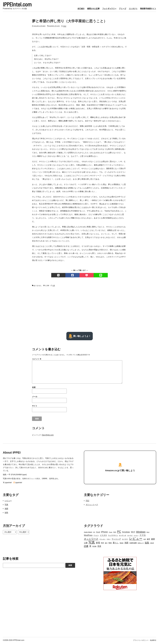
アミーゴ (123, 9)
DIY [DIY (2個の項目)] (94, 533)
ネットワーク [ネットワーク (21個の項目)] (91, 539)
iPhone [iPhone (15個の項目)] (104, 533)
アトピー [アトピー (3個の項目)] (96, 536)
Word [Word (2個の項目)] (148, 533)
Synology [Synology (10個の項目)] (126, 533)
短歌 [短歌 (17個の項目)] (147, 543)
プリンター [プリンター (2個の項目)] (102, 540)
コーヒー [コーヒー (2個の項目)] (136, 536)
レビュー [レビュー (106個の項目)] (136, 539)
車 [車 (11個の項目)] (90, 547)
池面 (6, 509)
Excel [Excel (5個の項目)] (98, 533)
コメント (37, 360)
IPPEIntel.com (19, 5)
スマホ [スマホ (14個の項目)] (143, 536)
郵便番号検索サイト (148, 9)
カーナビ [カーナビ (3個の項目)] (130, 536)
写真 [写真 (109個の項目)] (92, 543)
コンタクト (133, 9)
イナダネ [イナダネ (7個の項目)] (103, 536)
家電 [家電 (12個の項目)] (98, 543)
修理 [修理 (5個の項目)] (148, 540)
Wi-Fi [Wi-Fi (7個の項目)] (133, 533)
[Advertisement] (79, 310)
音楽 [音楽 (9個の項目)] (99, 547)
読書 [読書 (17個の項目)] (86, 547)
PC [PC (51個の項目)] (119, 532)
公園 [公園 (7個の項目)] (86, 543)
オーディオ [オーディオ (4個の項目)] (123, 536)
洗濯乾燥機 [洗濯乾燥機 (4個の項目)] (133, 544)
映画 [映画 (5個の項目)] (110, 543)
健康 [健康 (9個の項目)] (153, 540)
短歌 (6, 513)
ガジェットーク (92, 505)
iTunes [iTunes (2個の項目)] (111, 533)
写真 (6, 505)
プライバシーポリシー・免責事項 (145, 641)
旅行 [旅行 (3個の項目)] (106, 544)
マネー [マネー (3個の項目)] (109, 540)
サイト (35, 407)
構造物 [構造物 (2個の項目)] (122, 544)
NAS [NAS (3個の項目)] (115, 533)
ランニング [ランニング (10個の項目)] (116, 540)
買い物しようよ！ (80, 337)
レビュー (8, 501)
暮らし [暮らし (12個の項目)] (116, 543)
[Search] (34, 566)
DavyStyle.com (48, 436)
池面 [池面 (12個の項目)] (126, 543)
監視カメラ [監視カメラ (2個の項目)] (141, 544)
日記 (65, 27)
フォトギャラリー (109, 9)
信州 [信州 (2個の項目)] (145, 540)
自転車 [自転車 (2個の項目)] (152, 544)
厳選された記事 (93, 9)
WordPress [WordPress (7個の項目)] (88, 536)
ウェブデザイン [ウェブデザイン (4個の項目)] (113, 536)
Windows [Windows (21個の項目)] (141, 532)
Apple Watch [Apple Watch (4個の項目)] (88, 533)
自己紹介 (81, 9)
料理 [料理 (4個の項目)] (102, 544)
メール (35, 397)
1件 (54, 286)
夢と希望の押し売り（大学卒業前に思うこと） (70, 22)
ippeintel (7, 483)
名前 (34, 388)
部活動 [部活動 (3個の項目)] (94, 547)
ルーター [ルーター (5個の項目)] (125, 540)
